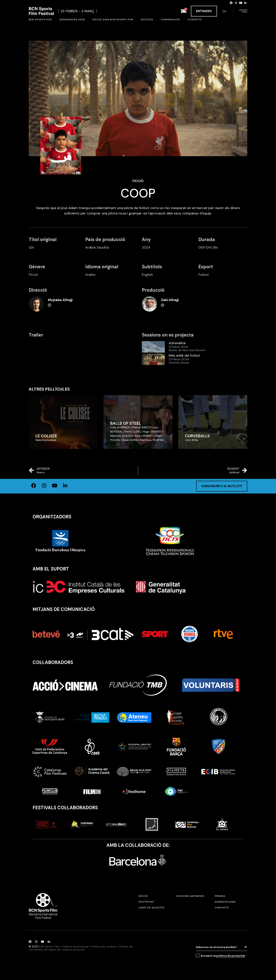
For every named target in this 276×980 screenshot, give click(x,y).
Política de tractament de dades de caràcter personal (81, 948)
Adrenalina (177, 343)
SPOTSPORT (146, 902)
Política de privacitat (76, 946)
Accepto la (224, 956)
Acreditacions (225, 902)
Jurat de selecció (152, 908)
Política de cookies (104, 946)
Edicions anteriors (191, 896)
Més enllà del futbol (184, 356)
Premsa (220, 896)
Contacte (222, 908)
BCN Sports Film (49, 946)
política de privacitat (231, 956)
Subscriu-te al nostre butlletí (217, 947)
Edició (143, 896)
